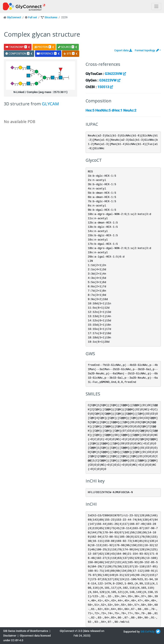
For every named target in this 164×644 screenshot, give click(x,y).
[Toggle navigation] (156, 6)
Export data (123, 50)
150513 (105, 87)
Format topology (147, 50)
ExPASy (150, 632)
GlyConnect (14, 17)
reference (48, 54)
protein (44, 47)
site (71, 54)
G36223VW (115, 74)
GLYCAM (50, 104)
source (68, 47)
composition (19, 54)
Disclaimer (10, 636)
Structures (51, 17)
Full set (32, 17)
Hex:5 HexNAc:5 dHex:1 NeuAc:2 (111, 110)
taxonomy (18, 47)
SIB (143, 632)
